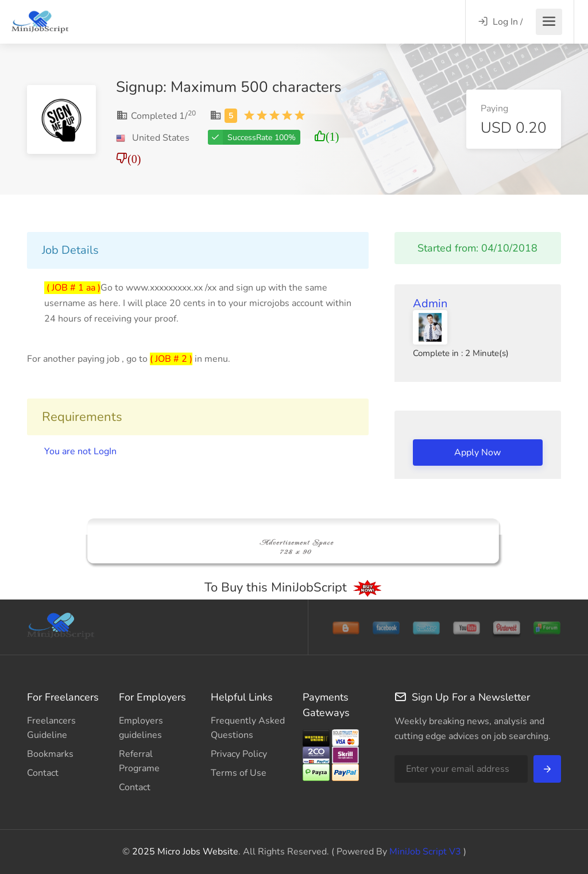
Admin (430, 303)
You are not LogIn (80, 451)
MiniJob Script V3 (424, 852)
